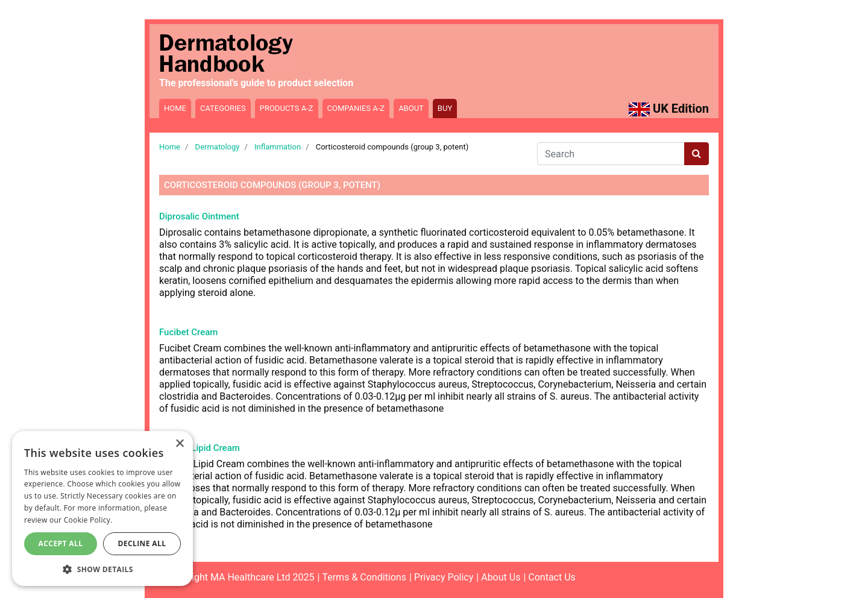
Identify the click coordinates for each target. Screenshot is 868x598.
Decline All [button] (142, 543)
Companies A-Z (356, 108)
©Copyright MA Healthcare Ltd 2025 (237, 577)
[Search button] (697, 154)
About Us (501, 577)
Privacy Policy (444, 577)
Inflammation (278, 147)
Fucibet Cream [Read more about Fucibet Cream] (188, 332)
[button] (102, 568)
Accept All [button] (61, 543)
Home (175, 108)
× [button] (179, 444)
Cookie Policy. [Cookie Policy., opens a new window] (88, 520)
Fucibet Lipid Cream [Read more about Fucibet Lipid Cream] (200, 448)
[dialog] (102, 508)
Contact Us (552, 577)
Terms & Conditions (364, 577)
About (411, 108)
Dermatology (218, 147)
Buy (445, 108)
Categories (223, 108)
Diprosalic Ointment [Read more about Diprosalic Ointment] (199, 216)
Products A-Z (287, 108)
